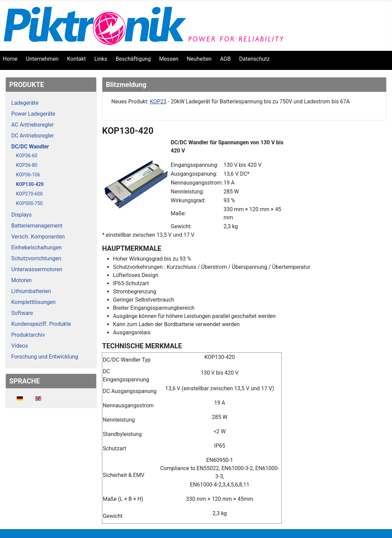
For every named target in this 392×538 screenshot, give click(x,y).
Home (10, 59)
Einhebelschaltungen (37, 248)
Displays (21, 215)
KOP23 (158, 101)
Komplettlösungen (33, 302)
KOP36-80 (27, 165)
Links (101, 59)
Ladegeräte (25, 103)
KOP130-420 (30, 184)
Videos (20, 346)
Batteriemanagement (37, 226)
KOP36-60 (27, 156)
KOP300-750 (29, 203)
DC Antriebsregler (33, 136)
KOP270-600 (29, 194)
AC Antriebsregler (33, 125)
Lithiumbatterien (31, 291)
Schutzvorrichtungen (36, 258)
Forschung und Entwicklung (45, 357)
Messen (169, 59)
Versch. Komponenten (38, 237)
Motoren (21, 280)
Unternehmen (42, 59)
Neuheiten (199, 59)
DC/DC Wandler (30, 147)
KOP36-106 (28, 175)
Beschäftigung (133, 59)
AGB (225, 59)
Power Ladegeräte (33, 114)
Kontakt (77, 59)
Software (22, 313)
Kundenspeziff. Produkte (41, 324)
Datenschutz (254, 59)
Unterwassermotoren (37, 269)
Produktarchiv (28, 335)
